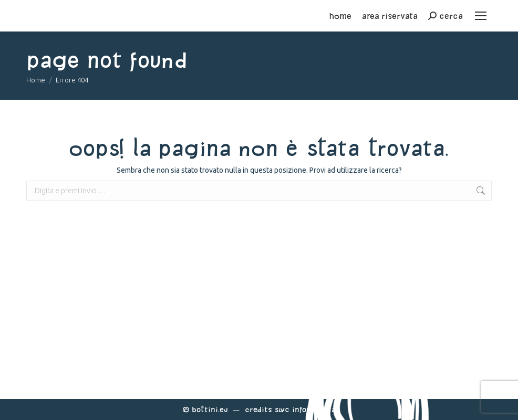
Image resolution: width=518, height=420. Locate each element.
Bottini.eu (210, 409)
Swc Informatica (305, 409)
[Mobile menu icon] (481, 16)
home (340, 16)
